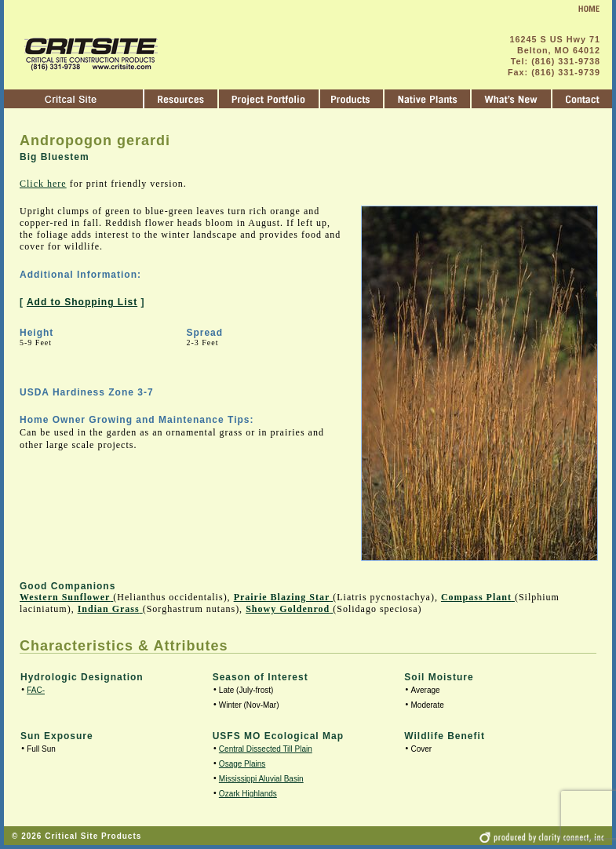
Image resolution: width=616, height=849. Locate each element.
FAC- (36, 690)
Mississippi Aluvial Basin (261, 779)
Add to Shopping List (82, 302)
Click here (43, 184)
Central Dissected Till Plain (266, 749)
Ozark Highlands (248, 794)
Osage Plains (242, 764)
